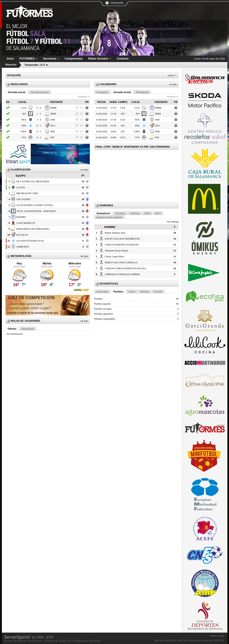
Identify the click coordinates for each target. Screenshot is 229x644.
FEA (24, 120)
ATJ (24, 114)
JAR (53, 120)
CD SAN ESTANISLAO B (30, 241)
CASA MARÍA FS (26, 223)
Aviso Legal (217, 636)
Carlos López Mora (115, 256)
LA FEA (21, 187)
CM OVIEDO (23, 199)
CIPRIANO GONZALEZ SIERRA (122, 274)
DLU (53, 125)
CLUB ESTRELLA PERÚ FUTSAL (35, 205)
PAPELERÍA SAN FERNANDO (33, 229)
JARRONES (23, 247)
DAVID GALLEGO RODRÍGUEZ (122, 239)
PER (53, 131)
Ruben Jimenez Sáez (115, 233)
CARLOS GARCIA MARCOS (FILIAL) (126, 268)
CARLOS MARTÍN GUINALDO (122, 245)
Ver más (84, 169)
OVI (24, 137)
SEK (24, 125)
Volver (171, 75)
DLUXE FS (22, 235)
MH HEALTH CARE (27, 193)
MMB (53, 108)
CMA (23, 131)
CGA (24, 108)
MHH (53, 114)
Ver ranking (173, 222)
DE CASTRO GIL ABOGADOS (33, 181)
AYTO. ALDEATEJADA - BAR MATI (36, 211)
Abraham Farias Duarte (117, 250)
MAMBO (21, 217)
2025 (35, 65)
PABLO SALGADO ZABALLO (121, 262)
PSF (52, 137)
